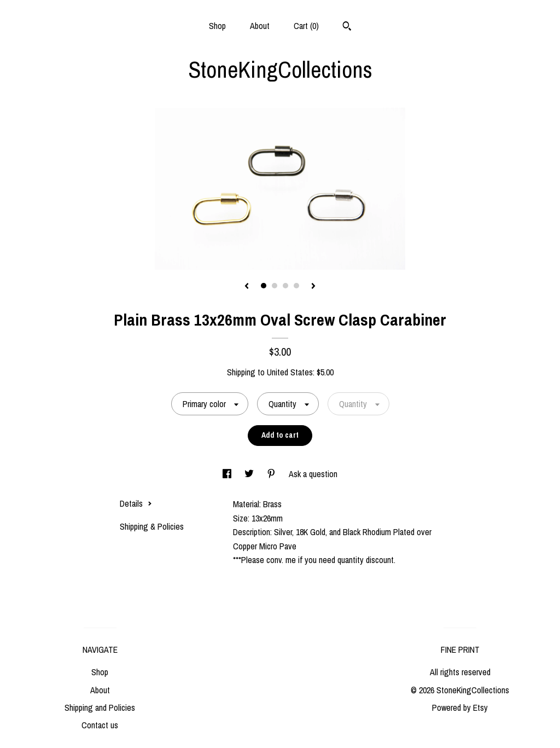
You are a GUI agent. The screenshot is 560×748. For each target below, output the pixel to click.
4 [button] (296, 286)
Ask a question (313, 474)
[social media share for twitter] (250, 474)
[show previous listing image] (247, 287)
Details (136, 503)
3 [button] (285, 286)
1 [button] (264, 286)
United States (290, 372)
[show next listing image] (313, 287)
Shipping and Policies (100, 708)
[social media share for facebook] (228, 474)
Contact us (100, 725)
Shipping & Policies (152, 526)
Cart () (306, 26)
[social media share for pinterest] (272, 474)
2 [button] (275, 286)
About (260, 26)
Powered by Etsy (460, 708)
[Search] (347, 27)
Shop (217, 26)
